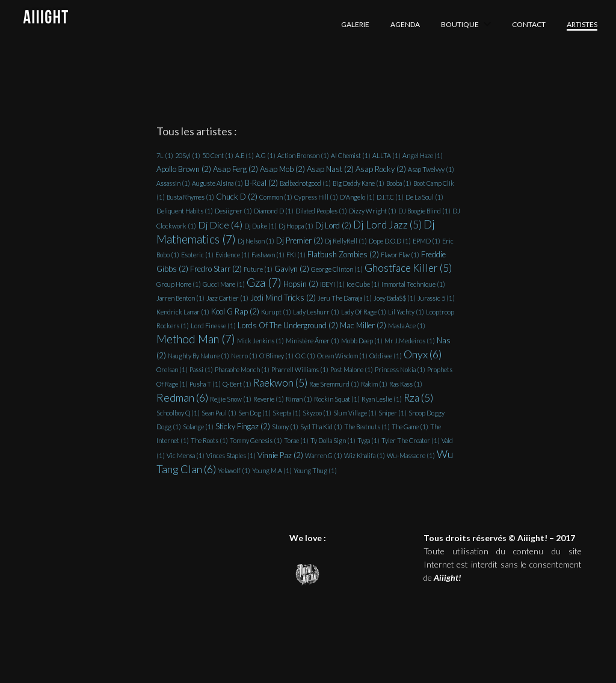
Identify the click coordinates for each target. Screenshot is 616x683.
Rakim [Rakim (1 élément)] (374, 384)
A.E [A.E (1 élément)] (245, 155)
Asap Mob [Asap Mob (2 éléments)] (282, 169)
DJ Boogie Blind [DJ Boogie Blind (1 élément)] (424, 211)
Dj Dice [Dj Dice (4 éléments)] (220, 225)
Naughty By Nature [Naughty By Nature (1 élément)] (199, 356)
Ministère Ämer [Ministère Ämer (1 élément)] (313, 341)
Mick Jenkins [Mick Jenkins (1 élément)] (260, 341)
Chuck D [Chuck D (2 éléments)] (237, 197)
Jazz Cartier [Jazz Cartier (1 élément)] (227, 298)
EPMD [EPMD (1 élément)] (427, 241)
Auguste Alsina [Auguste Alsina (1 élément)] (217, 183)
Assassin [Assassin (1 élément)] (173, 183)
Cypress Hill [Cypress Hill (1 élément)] (316, 197)
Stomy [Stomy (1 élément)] (285, 427)
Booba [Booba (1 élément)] (399, 183)
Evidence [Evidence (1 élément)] (233, 255)
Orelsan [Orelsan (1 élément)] (172, 369)
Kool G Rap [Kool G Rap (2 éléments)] (235, 311)
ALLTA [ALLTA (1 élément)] (387, 155)
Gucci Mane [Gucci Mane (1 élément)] (224, 284)
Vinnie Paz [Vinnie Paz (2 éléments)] (280, 455)
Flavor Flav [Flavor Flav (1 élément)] (400, 255)
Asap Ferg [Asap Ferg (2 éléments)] (236, 169)
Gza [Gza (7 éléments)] (264, 283)
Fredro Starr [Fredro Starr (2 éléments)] (216, 269)
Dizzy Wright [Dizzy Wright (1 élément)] (373, 211)
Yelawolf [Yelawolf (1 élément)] (234, 470)
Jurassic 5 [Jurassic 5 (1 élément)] (436, 298)
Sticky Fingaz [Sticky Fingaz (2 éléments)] (243, 426)
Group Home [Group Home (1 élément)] (179, 284)
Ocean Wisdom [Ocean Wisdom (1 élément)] (342, 356)
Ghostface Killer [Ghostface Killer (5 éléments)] (408, 268)
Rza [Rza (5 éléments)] (418, 398)
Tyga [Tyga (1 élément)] (368, 440)
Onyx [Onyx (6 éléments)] (423, 354)
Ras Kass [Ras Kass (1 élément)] (406, 384)
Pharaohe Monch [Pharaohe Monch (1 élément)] (242, 369)
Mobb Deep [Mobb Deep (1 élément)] (362, 341)
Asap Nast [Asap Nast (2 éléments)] (330, 169)
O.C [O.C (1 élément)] (305, 356)
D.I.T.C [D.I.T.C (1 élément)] (390, 197)
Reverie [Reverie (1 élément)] (269, 399)
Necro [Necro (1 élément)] (244, 356)
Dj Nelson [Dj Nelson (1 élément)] (256, 241)
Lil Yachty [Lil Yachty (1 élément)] (406, 312)
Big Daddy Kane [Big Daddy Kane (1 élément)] (359, 183)
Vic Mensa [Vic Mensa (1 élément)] (186, 455)
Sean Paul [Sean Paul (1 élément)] (219, 413)
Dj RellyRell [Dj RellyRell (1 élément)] (346, 241)
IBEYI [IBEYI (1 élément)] (332, 284)
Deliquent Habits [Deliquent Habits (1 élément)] (185, 211)
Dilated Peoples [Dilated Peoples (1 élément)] (321, 211)
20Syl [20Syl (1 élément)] (188, 155)
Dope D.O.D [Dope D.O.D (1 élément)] (390, 241)
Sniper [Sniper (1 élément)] (393, 413)
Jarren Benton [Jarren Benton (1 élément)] (180, 298)
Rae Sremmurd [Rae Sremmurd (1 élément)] (334, 384)
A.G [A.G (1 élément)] (266, 155)
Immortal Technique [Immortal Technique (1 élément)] (413, 284)
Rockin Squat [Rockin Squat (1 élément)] (337, 399)
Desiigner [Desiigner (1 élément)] (233, 211)
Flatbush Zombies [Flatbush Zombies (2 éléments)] (343, 254)
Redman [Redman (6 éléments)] (182, 397)
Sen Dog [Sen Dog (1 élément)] (254, 413)
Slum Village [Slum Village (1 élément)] (355, 413)
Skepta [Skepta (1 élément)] (287, 413)
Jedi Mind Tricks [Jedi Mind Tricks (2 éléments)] (283, 298)
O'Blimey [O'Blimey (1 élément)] (276, 356)
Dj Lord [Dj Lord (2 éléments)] (333, 225)
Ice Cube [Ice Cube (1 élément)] (363, 284)
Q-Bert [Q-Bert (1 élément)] (237, 384)
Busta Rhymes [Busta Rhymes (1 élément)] (190, 197)
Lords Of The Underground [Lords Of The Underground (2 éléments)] (288, 325)
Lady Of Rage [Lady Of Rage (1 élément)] (364, 312)
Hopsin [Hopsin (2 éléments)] (301, 284)
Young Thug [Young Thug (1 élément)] (315, 470)
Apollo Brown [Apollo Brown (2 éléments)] (184, 169)
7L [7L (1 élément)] (165, 155)
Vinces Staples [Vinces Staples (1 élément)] (231, 455)
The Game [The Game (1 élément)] (410, 427)
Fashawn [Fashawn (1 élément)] (268, 255)
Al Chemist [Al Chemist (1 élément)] (351, 155)
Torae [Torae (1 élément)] (296, 440)
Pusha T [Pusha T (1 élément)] (205, 384)
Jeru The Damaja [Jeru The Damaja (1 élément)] (345, 298)
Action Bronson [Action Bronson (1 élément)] (303, 155)
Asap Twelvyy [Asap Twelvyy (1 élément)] (431, 169)
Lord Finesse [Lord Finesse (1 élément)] (213, 326)
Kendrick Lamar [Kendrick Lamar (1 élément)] (183, 312)
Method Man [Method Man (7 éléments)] (196, 339)
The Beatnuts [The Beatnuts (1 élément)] (367, 427)
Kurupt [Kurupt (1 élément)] (276, 312)
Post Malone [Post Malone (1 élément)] (352, 369)
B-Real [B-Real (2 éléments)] (261, 183)
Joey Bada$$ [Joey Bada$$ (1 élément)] (395, 298)
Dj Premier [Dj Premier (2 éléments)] (300, 240)
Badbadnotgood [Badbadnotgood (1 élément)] (305, 183)
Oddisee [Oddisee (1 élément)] (386, 356)
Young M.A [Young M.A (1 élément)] (272, 470)
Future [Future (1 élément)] (258, 269)
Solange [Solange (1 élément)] (198, 427)
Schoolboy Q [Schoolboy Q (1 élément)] (178, 413)
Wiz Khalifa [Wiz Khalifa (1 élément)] (365, 455)
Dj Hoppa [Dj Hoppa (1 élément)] (296, 226)
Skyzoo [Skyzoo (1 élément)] (317, 413)
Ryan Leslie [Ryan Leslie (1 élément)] (382, 399)
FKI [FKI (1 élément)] (296, 255)
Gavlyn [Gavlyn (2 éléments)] (292, 269)
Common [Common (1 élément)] (276, 197)
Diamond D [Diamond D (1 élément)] (274, 211)
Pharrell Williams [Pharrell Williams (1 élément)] (300, 369)
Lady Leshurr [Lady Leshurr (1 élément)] (316, 312)
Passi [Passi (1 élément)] (201, 369)
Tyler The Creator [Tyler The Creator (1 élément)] (411, 440)
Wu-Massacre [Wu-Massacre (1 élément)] (411, 455)
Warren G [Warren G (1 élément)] (324, 455)
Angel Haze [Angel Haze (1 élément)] (423, 155)
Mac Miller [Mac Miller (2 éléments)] (363, 325)
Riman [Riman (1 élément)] (299, 399)
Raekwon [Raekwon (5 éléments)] (280, 383)
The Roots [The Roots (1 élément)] (209, 440)
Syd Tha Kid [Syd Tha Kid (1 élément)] (321, 427)
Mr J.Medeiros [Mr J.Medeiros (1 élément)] (410, 341)
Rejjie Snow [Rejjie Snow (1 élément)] (231, 399)
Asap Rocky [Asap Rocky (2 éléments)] (381, 169)
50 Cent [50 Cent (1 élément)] (218, 155)
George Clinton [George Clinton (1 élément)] (337, 269)
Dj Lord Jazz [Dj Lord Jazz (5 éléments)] (387, 225)
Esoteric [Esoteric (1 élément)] (197, 255)
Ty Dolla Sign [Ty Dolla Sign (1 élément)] (333, 440)
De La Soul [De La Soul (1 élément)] (424, 197)
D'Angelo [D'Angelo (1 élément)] (357, 197)
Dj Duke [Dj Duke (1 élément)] (260, 226)
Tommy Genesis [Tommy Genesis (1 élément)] (256, 440)
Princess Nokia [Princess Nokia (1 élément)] (400, 369)
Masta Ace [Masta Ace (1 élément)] (407, 326)
